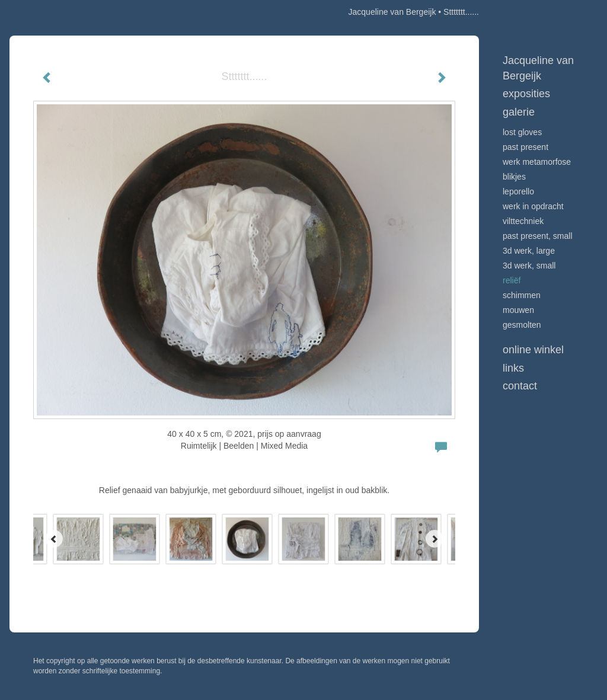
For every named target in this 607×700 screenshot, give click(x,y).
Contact (520, 386)
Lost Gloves (522, 132)
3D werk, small (529, 266)
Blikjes (514, 177)
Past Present (525, 147)
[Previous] (54, 539)
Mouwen (518, 310)
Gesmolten (522, 325)
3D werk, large (529, 251)
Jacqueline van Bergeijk (392, 12)
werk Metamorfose (537, 162)
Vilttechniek (523, 221)
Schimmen (522, 295)
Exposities (526, 94)
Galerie (519, 112)
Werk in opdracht (533, 206)
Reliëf (512, 280)
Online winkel (533, 350)
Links (513, 368)
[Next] (435, 539)
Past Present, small (538, 236)
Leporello (518, 191)
